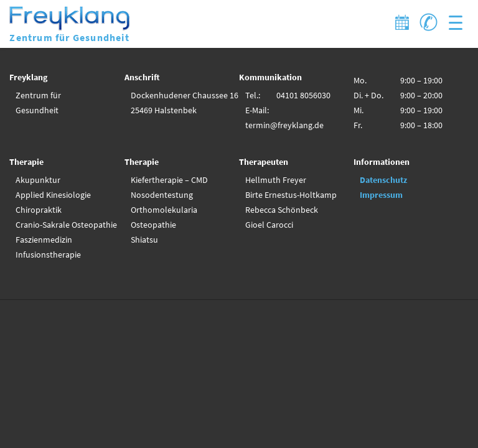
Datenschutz (383, 180)
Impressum (381, 195)
